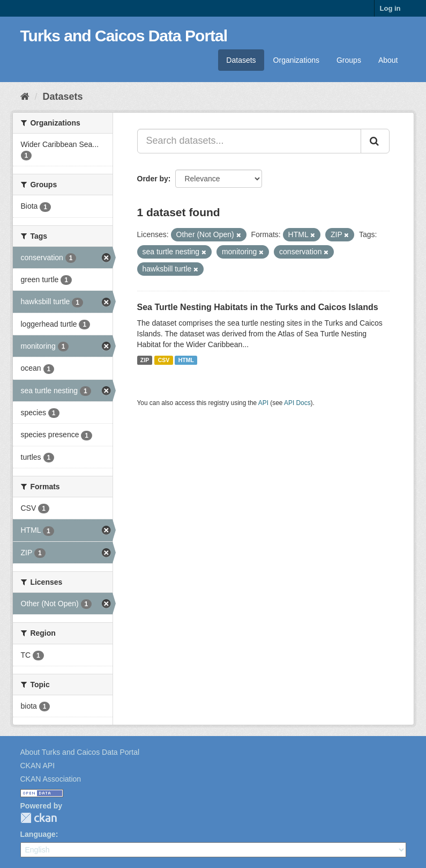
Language (38, 834)
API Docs (297, 403)
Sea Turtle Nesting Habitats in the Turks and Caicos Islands (258, 307)
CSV (164, 360)
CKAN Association (51, 779)
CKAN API (38, 766)
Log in (390, 8)
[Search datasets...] (249, 141)
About (388, 60)
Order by (153, 179)
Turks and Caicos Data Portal (124, 36)
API (263, 403)
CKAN (39, 818)
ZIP (145, 360)
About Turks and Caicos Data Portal (80, 752)
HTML (186, 360)
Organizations (296, 60)
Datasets (241, 60)
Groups (349, 60)
